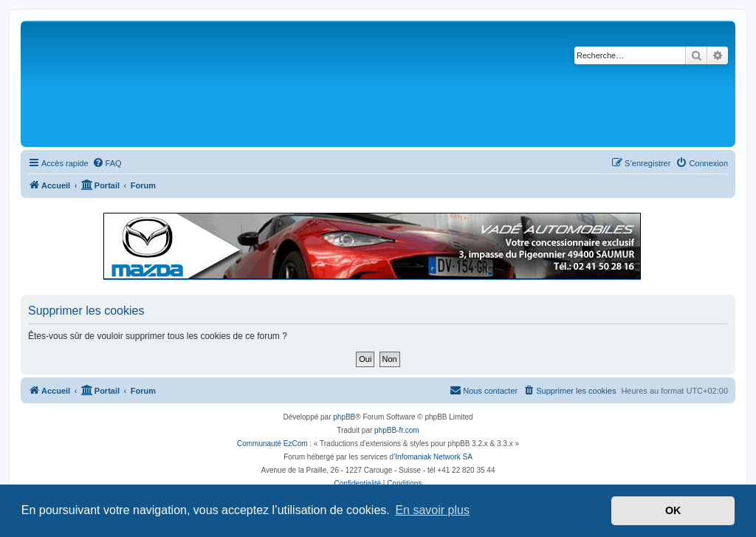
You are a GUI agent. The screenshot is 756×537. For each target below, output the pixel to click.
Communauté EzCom (272, 444)
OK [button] (673, 510)
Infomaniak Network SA (434, 457)
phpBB (344, 417)
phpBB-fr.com (397, 430)
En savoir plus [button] (432, 510)
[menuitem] (107, 163)
